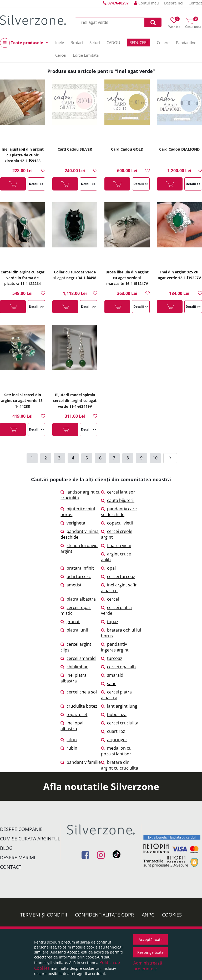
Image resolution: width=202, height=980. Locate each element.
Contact (195, 3)
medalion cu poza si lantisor (116, 751)
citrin (69, 740)
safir (108, 684)
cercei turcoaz (118, 576)
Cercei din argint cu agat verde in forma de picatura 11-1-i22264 (22, 278)
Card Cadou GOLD (127, 149)
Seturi (95, 43)
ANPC (148, 915)
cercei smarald (78, 658)
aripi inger (114, 740)
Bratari (77, 43)
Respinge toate (150, 952)
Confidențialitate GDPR (104, 915)
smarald (112, 675)
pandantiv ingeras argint (115, 647)
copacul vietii (117, 523)
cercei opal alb (118, 667)
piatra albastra (78, 599)
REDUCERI (138, 43)
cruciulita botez (79, 706)
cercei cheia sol (79, 692)
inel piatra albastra (74, 678)
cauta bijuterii (118, 500)
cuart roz (113, 731)
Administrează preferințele (148, 966)
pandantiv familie (81, 762)
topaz (110, 622)
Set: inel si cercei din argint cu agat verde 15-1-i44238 (22, 401)
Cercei (61, 55)
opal (108, 568)
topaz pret (74, 714)
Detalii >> (36, 184)
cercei (110, 599)
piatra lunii (74, 630)
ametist (71, 585)
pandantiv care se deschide (119, 512)
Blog (6, 848)
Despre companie (21, 829)
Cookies (172, 915)
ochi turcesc (76, 576)
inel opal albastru (72, 726)
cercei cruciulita (120, 723)
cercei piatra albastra (116, 695)
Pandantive (186, 43)
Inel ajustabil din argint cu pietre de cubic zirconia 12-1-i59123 (23, 155)
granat (70, 622)
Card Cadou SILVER (75, 149)
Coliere (163, 43)
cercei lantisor (118, 492)
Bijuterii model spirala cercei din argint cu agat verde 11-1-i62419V (75, 401)
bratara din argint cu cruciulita (120, 765)
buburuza (114, 714)
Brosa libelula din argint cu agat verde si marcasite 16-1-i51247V (127, 278)
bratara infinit (77, 568)
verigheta (73, 523)
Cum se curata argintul (30, 839)
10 (155, 458)
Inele (60, 43)
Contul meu (146, 3)
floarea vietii (116, 545)
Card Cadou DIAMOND (179, 149)
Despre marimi (18, 857)
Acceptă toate (151, 939)
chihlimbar (74, 667)
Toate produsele (24, 43)
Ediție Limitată (86, 55)
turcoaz (112, 658)
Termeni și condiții (44, 915)
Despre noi (174, 3)
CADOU (113, 43)
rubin (69, 748)
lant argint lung (119, 706)
